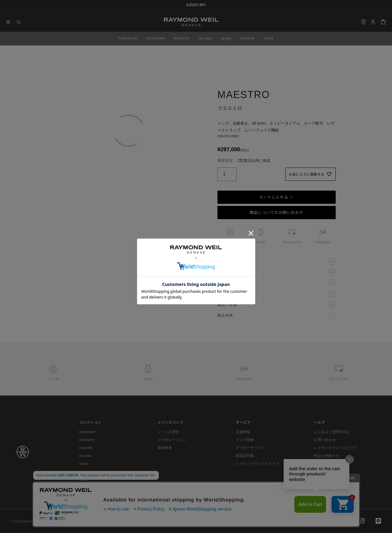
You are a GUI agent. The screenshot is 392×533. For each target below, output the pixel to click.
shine (269, 38)
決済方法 (225, 283)
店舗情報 (243, 432)
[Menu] (8, 22)
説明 (221, 261)
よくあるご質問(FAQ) (331, 432)
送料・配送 (227, 294)
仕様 (221, 272)
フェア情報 (245, 440)
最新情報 (165, 448)
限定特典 (225, 315)
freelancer (128, 38)
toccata (205, 38)
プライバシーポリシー (123, 521)
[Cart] (383, 22)
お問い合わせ (325, 440)
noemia (247, 38)
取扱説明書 (245, 456)
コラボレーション (172, 440)
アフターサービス (250, 448)
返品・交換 (227, 305)
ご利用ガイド (87, 521)
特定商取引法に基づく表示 (166, 521)
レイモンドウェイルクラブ (258, 464)
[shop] (364, 22)
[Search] (19, 22)
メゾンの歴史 (169, 432)
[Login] (373, 22)
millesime (156, 38)
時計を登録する (326, 456)
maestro (182, 38)
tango (226, 38)
